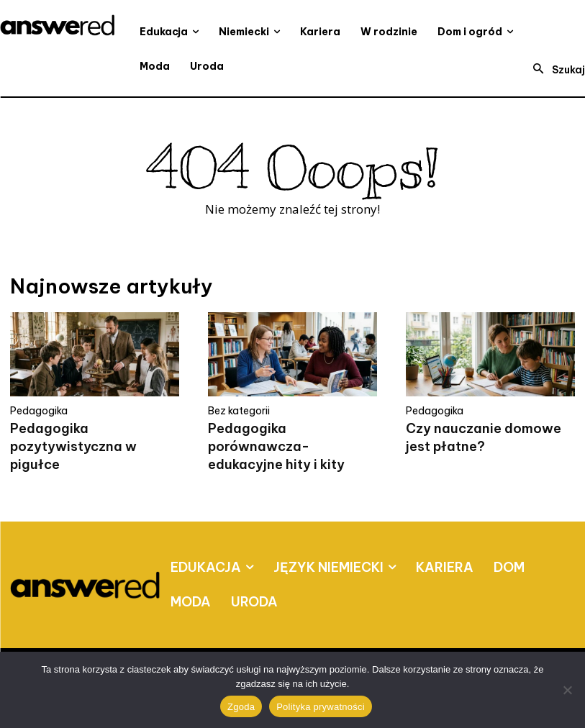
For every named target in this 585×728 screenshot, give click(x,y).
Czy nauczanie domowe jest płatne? (484, 437)
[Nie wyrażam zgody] (567, 690)
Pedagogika (39, 411)
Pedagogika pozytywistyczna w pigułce (73, 446)
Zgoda (241, 707)
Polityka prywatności (321, 707)
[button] (555, 70)
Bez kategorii (239, 411)
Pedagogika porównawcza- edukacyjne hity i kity (276, 446)
